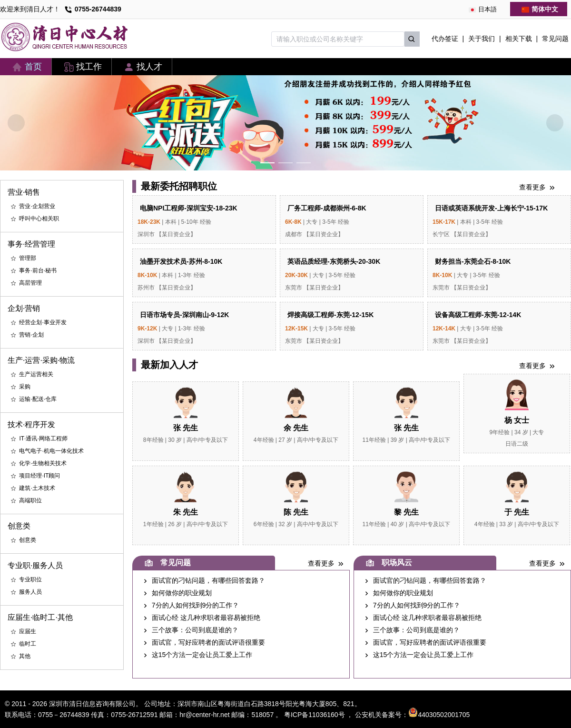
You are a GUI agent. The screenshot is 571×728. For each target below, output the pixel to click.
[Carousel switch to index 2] (285, 163)
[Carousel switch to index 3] (304, 163)
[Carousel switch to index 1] (267, 163)
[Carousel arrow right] (555, 123)
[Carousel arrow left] (16, 123)
